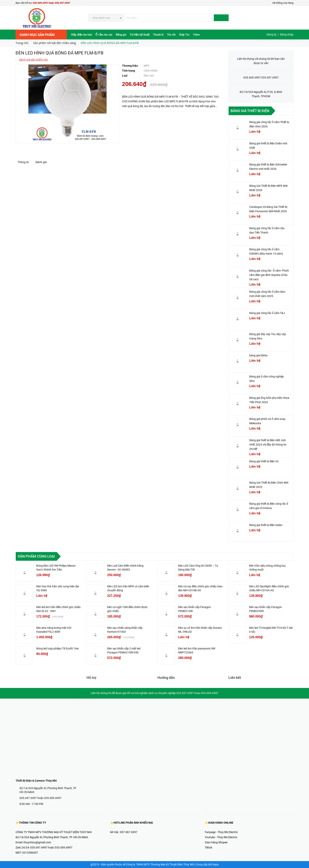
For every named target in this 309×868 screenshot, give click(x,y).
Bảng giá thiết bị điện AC (264, 461)
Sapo (216, 864)
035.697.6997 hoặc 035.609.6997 (40, 798)
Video (196, 35)
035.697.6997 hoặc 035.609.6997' (51, 847)
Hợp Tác (184, 35)
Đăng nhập (287, 35)
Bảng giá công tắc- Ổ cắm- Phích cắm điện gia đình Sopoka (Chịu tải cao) (269, 275)
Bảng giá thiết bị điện (250, 111)
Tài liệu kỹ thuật (140, 35)
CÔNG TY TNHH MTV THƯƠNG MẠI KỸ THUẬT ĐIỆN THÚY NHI (54, 832)
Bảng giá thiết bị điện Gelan (266, 525)
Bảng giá (121, 35)
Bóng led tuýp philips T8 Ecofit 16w (58, 648)
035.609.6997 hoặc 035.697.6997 (51, 3)
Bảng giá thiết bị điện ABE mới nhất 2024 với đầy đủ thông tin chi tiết (268, 445)
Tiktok (208, 847)
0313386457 (30, 853)
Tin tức (171, 35)
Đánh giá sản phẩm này (33, 60)
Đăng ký (272, 35)
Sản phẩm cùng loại (36, 556)
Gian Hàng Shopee (216, 842)
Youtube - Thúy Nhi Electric (221, 837)
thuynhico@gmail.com (37, 842)
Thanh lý (158, 35)
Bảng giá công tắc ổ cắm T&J (267, 313)
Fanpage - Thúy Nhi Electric (221, 832)
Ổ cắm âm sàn (104, 35)
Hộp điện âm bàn (82, 35)
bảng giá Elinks (258, 355)
